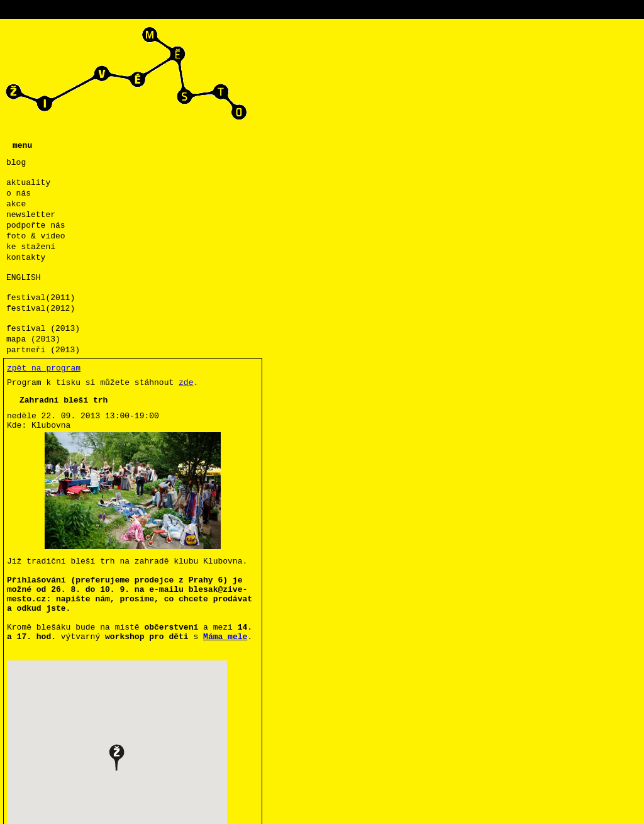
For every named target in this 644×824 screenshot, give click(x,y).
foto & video (36, 236)
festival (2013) (43, 329)
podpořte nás (36, 225)
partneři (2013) (43, 350)
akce (16, 204)
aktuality (28, 183)
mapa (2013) (33, 339)
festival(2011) (41, 298)
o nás (19, 193)
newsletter (31, 215)
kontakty (26, 258)
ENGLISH (24, 278)
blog (16, 163)
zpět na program (44, 368)
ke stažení (31, 247)
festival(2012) (41, 309)
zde (186, 383)
